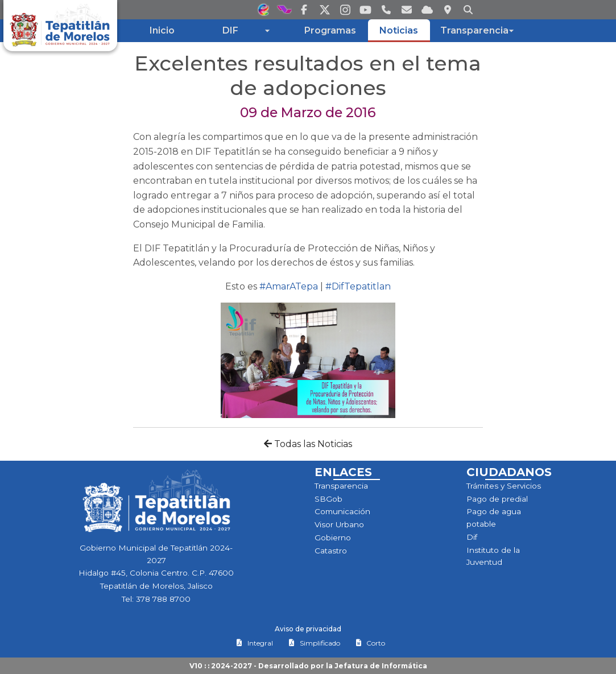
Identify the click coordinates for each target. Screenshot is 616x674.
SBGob (328, 499)
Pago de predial (497, 499)
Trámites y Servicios (504, 486)
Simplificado (314, 643)
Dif (472, 537)
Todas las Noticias (308, 444)
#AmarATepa (289, 286)
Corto (370, 643)
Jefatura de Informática (381, 666)
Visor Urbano (339, 524)
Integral (255, 643)
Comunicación (342, 511)
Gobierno (333, 537)
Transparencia (341, 486)
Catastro (331, 551)
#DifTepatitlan (358, 286)
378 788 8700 (163, 599)
